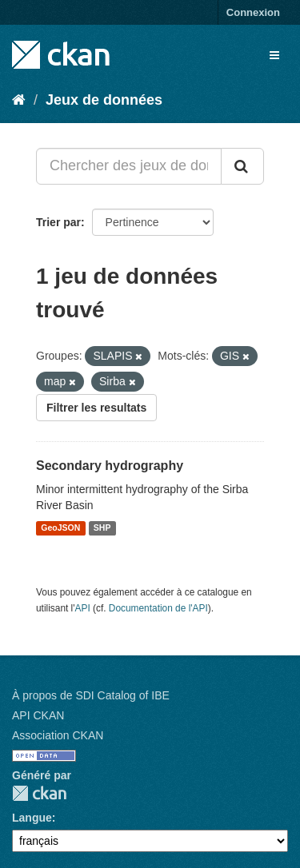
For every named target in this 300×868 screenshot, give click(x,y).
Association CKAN (58, 735)
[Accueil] (19, 100)
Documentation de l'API (158, 608)
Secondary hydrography (110, 466)
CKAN (39, 793)
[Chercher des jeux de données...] (129, 166)
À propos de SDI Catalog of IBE (91, 695)
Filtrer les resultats (96, 408)
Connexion (253, 12)
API (83, 608)
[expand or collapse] (274, 55)
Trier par (58, 222)
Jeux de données (104, 100)
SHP (102, 528)
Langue (32, 818)
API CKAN (38, 715)
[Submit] (242, 166)
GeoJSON (60, 528)
